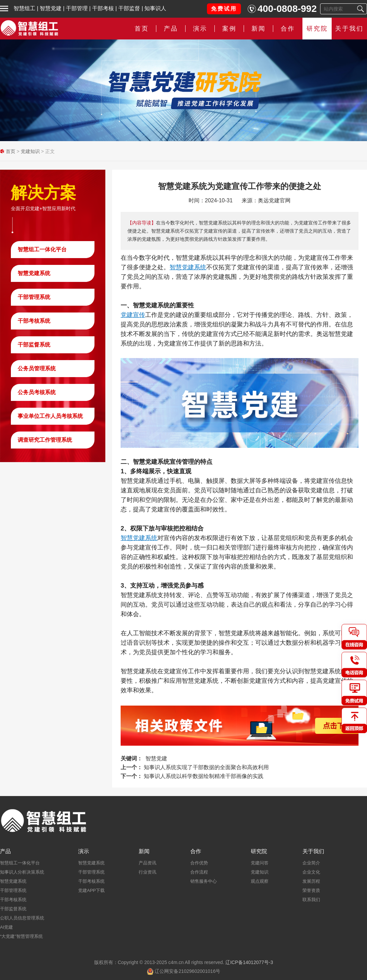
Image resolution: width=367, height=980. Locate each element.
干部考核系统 (34, 321)
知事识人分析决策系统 (22, 872)
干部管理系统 (34, 297)
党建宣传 (133, 315)
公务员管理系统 (37, 368)
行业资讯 (147, 872)
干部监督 (129, 8)
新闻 (259, 29)
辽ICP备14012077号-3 (249, 962)
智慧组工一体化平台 (42, 249)
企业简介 (311, 863)
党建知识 (30, 151)
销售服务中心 (204, 881)
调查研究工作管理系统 (45, 440)
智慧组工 (24, 8)
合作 (288, 29)
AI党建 (6, 927)
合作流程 (199, 872)
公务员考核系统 (37, 392)
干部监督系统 (34, 345)
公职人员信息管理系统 (22, 918)
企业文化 (311, 872)
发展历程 (311, 881)
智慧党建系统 (34, 273)
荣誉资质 (311, 890)
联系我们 (311, 900)
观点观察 (260, 881)
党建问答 (260, 863)
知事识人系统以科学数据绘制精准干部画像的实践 (204, 776)
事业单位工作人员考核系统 (50, 416)
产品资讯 (147, 863)
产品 (171, 29)
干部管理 (77, 8)
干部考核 (103, 8)
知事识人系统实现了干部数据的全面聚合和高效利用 (206, 767)
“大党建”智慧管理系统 (21, 936)
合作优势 (199, 863)
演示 (200, 29)
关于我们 (349, 29)
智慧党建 (51, 8)
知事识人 (155, 8)
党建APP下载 (91, 890)
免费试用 (224, 9)
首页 (142, 29)
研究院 (317, 29)
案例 (229, 29)
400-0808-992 (287, 9)
